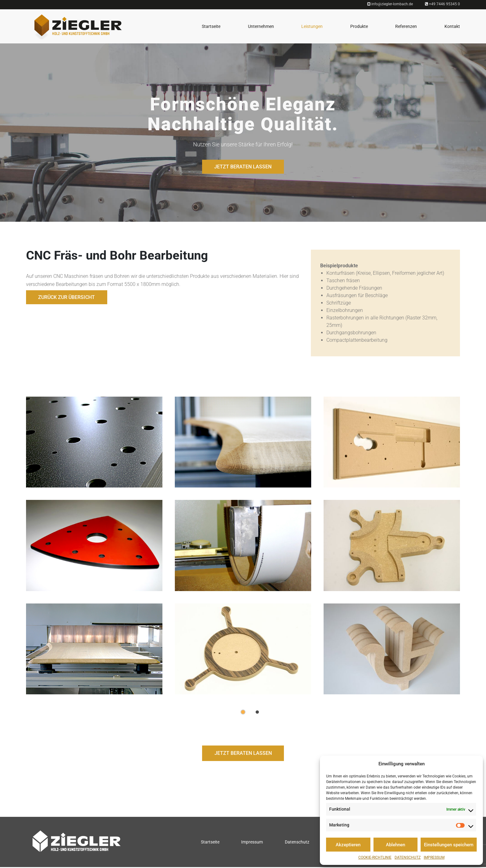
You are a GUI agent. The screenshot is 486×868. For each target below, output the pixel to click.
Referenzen (406, 26)
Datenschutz (408, 857)
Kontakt (452, 26)
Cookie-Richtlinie (375, 857)
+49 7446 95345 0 (442, 4)
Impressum (434, 857)
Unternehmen (261, 26)
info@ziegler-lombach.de (390, 4)
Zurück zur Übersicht (67, 297)
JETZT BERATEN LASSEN (243, 167)
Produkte (359, 26)
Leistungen (312, 26)
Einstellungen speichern (449, 845)
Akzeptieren (348, 845)
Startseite (211, 26)
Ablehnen (395, 845)
